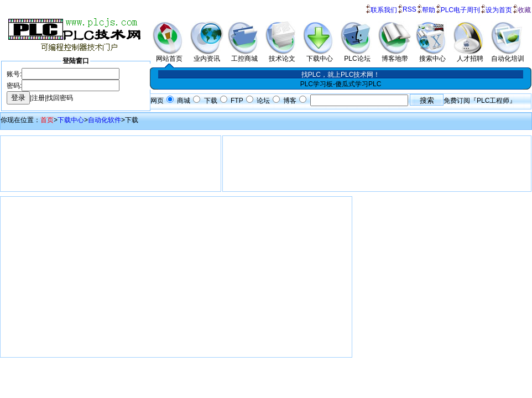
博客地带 (395, 55)
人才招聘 (470, 55)
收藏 (524, 10)
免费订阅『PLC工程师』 (480, 101)
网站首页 (169, 55)
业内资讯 (207, 55)
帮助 (429, 10)
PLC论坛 (357, 55)
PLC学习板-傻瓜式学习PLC (341, 84)
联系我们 (384, 10)
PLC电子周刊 (460, 10)
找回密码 (60, 98)
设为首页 (499, 10)
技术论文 (282, 55)
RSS (410, 9)
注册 (38, 98)
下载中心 (320, 55)
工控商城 (244, 55)
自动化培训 (508, 55)
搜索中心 (432, 55)
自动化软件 (105, 120)
